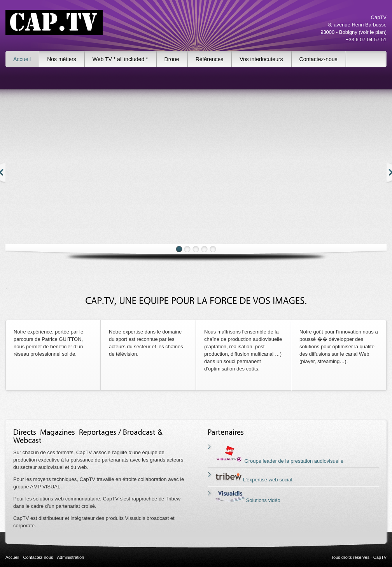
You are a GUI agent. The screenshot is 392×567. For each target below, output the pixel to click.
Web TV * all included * (120, 59)
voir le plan (373, 32)
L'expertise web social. (255, 480)
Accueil (22, 59)
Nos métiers (62, 59)
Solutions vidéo (248, 500)
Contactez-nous (318, 59)
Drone (172, 59)
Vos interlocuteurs (261, 59)
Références (210, 59)
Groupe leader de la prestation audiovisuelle (279, 461)
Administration (71, 557)
